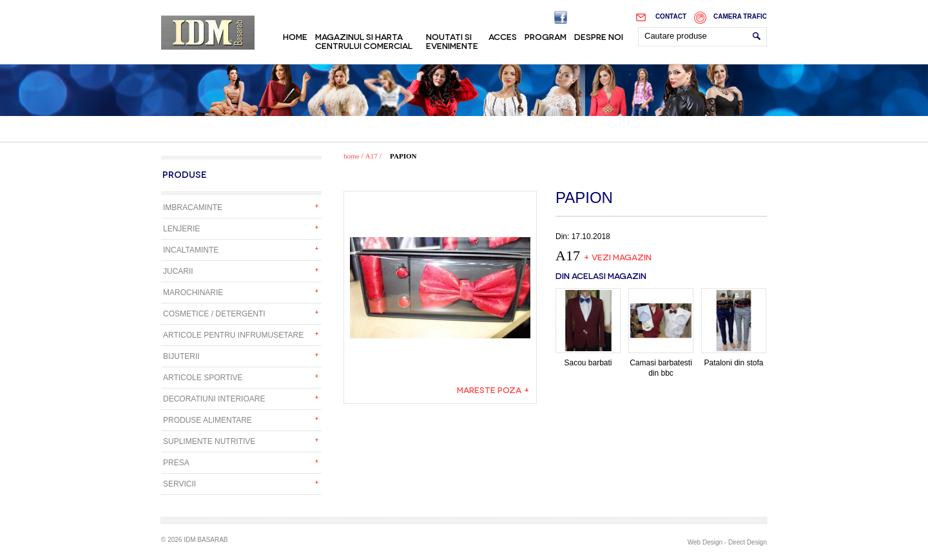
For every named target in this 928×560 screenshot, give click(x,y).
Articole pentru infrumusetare (233, 335)
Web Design (705, 542)
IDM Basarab (208, 33)
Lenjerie (181, 229)
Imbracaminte (193, 208)
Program (546, 36)
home (351, 156)
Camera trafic (740, 16)
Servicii (179, 484)
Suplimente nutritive (209, 441)
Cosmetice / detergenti (214, 314)
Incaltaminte (191, 250)
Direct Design (748, 542)
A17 (372, 156)
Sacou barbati (588, 328)
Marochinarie (193, 293)
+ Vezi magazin (617, 256)
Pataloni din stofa (734, 328)
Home (295, 36)
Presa (176, 463)
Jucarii (178, 271)
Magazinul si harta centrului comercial (364, 41)
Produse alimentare (208, 420)
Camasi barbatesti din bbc (661, 333)
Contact (671, 16)
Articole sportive (203, 378)
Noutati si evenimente (452, 41)
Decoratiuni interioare (214, 399)
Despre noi (599, 36)
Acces (503, 36)
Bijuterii (181, 356)
